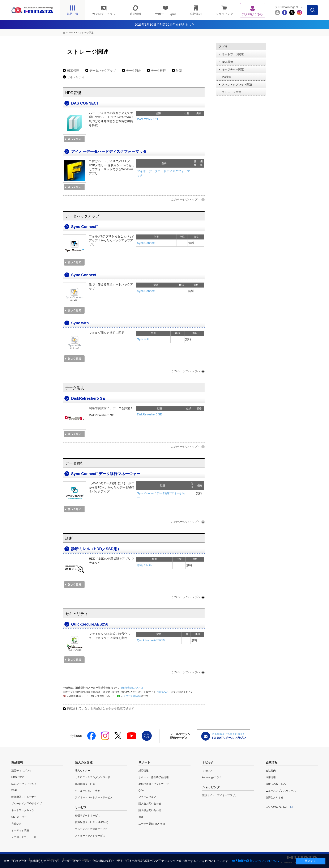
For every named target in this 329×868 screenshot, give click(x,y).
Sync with (80, 323)
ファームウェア (147, 797)
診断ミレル (144, 565)
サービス (81, 807)
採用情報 (271, 777)
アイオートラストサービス (90, 836)
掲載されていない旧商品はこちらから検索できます (101, 708)
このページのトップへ (186, 199)
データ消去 (133, 71)
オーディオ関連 (20, 830)
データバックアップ (103, 71)
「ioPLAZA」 (163, 692)
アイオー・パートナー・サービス (94, 797)
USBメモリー (19, 817)
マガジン (207, 771)
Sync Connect (84, 275)
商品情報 (17, 762)
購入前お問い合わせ (150, 804)
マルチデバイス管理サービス (91, 829)
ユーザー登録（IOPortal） (153, 824)
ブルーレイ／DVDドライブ (27, 804)
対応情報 (144, 771)
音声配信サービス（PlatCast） (92, 822)
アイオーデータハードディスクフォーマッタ (109, 152)
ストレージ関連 (86, 33)
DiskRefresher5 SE (88, 398)
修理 (141, 817)
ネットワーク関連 (233, 54)
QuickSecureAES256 (90, 624)
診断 (179, 71)
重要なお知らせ (274, 797)
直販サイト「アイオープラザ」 (220, 795)
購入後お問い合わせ (150, 810)
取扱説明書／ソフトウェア (154, 784)
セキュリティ (76, 77)
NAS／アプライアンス (24, 784)
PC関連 (227, 77)
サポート (144, 762)
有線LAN (16, 824)
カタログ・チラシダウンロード (93, 777)
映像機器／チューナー (24, 797)
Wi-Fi (14, 791)
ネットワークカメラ (23, 810)
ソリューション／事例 (87, 791)
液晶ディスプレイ (21, 771)
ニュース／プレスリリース (281, 791)
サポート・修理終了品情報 (154, 777)
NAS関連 (228, 62)
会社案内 (271, 771)
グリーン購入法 (132, 696)
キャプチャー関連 (233, 69)
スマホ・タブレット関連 (237, 84)
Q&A (141, 791)
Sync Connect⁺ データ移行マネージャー (106, 474)
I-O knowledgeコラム (291, 7)
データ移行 (158, 71)
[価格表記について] (132, 688)
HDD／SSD (18, 777)
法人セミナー (82, 771)
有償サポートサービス (87, 816)
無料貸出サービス (85, 784)
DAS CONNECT (85, 103)
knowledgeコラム (212, 777)
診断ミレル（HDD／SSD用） (96, 549)
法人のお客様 (84, 762)
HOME (69, 33)
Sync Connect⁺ (84, 227)
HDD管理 (73, 71)
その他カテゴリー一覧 (24, 837)
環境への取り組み (276, 784)
